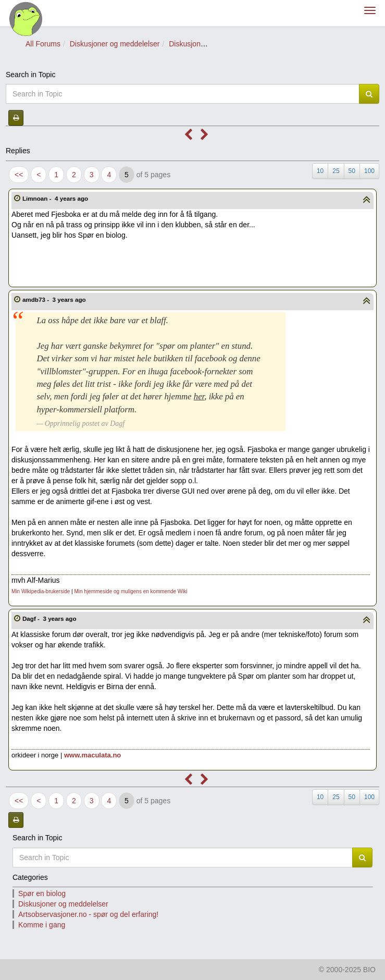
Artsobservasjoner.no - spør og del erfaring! (88, 914)
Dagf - (50, 618)
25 (336, 171)
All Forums (43, 44)
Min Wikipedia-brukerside (41, 591)
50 (352, 171)
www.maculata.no (92, 755)
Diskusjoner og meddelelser (115, 44)
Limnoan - (56, 198)
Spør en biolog (42, 893)
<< (19, 175)
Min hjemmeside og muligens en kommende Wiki (131, 591)
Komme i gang (42, 925)
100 (369, 171)
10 (320, 171)
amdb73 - (55, 299)
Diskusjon (185, 44)
